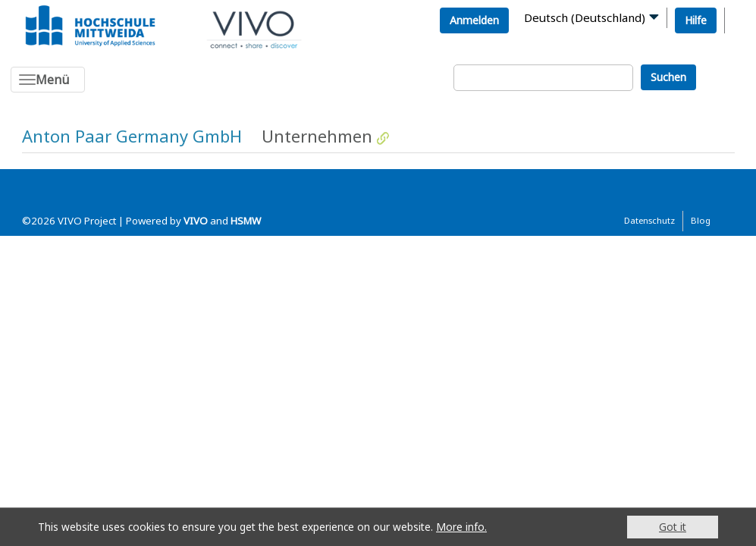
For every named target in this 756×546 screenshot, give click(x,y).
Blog (701, 220)
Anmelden (474, 20)
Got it (673, 527)
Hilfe (696, 20)
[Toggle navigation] (48, 80)
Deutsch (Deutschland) (585, 17)
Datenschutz (649, 220)
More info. (461, 527)
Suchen (668, 77)
